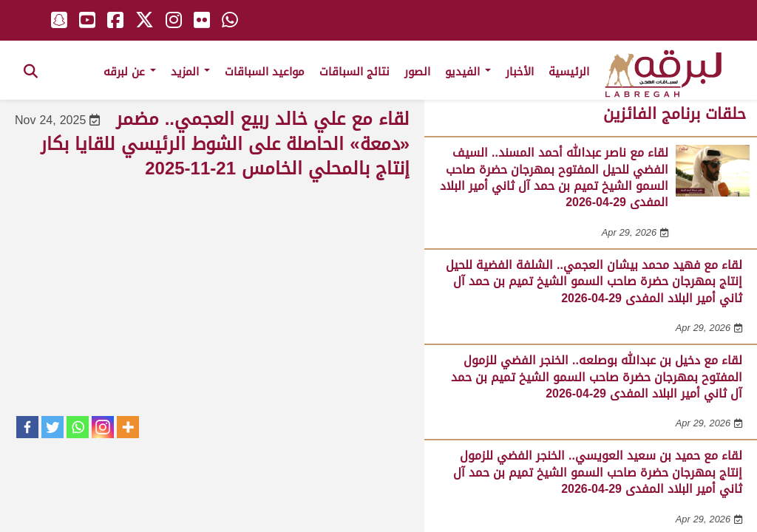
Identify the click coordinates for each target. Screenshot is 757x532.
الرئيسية (569, 72)
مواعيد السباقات (265, 72)
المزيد (190, 72)
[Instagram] (103, 427)
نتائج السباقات (354, 72)
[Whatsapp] (78, 427)
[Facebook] (27, 427)
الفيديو (468, 72)
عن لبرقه (130, 72)
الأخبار (520, 72)
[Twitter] (52, 427)
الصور (417, 72)
